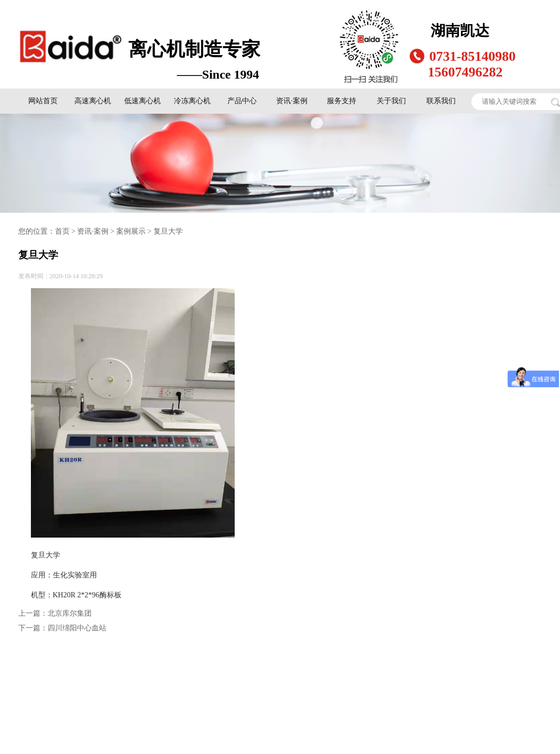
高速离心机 (93, 101)
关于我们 (391, 101)
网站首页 (43, 101)
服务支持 (342, 101)
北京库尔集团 (70, 613)
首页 (62, 231)
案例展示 (131, 231)
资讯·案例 (292, 101)
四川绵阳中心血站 (77, 628)
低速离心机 (142, 101)
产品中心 (242, 101)
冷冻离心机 (192, 101)
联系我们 (441, 101)
